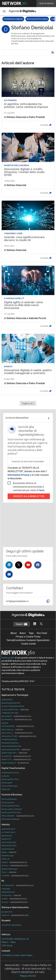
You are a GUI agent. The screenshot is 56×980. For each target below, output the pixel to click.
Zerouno (6, 789)
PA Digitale (11, 896)
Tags (31, 633)
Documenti (16, 716)
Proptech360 (8, 856)
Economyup (7, 912)
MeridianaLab (8, 892)
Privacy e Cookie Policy (28, 637)
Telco (9, 872)
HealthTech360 (9, 842)
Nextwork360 (8, 658)
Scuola (15, 866)
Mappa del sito (28, 976)
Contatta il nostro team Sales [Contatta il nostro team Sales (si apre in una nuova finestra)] (17, 955)
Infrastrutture (19, 736)
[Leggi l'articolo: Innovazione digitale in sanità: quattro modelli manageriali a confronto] (28, 364)
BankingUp (7, 836)
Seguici (22, 624)
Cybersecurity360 (10, 713)
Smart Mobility (15, 763)
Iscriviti (29, 496)
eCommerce (17, 720)
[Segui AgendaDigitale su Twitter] (41, 624)
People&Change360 (11, 819)
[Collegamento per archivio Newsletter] (28, 418)
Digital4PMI (7, 783)
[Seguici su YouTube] (28, 565)
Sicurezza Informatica (37, 19)
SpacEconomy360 (9, 869)
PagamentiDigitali (10, 743)
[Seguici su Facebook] (38, 565)
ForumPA (6, 889)
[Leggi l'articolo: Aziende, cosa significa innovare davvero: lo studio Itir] (28, 231)
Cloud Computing (15, 710)
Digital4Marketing (10, 806)
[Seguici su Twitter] (19, 565)
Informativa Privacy (19, 475)
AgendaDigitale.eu (10, 773)
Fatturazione (18, 726)
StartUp (15, 915)
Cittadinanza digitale (13, 19)
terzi (42, 490)
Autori (23, 633)
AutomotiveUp (8, 832)
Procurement (18, 816)
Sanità (14, 862)
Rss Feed (42, 633)
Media (9, 852)
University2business (11, 925)
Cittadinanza (18, 885)
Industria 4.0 (12, 730)
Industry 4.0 (17, 733)
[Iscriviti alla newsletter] (9, 574)
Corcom (5, 776)
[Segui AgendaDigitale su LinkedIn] (35, 624)
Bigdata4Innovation (11, 703)
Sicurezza (16, 756)
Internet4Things (9, 740)
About (14, 633)
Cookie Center (29, 644)
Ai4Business (7, 700)
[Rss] (53, 52)
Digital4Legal (8, 803)
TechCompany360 (10, 786)
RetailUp (6, 859)
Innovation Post (9, 846)
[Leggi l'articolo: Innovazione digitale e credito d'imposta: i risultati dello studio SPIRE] (28, 165)
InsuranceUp (8, 849)
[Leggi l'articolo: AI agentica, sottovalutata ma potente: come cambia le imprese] (28, 98)
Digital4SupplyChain (11, 812)
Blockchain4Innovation (13, 706)
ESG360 (5, 723)
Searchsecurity (14, 753)
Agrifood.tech (8, 829)
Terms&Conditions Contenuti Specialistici (28, 640)
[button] (4, 11)
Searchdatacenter (16, 750)
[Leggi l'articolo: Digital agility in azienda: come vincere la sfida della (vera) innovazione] (28, 298)
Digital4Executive (10, 779)
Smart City (16, 760)
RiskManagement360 (11, 746)
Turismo (15, 876)
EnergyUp (6, 839)
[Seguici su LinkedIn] (9, 565)
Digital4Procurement (12, 809)
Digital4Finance (9, 799)
